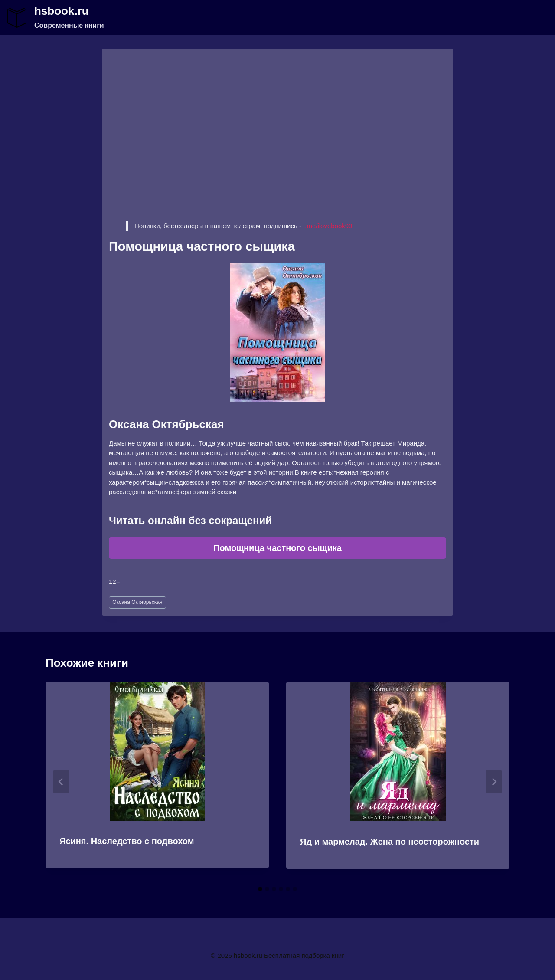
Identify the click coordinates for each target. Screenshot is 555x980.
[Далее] (494, 782)
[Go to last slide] (61, 782)
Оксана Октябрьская (137, 602)
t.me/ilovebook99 (328, 226)
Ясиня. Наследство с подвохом (127, 841)
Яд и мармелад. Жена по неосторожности (390, 842)
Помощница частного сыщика (277, 548)
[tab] (260, 889)
